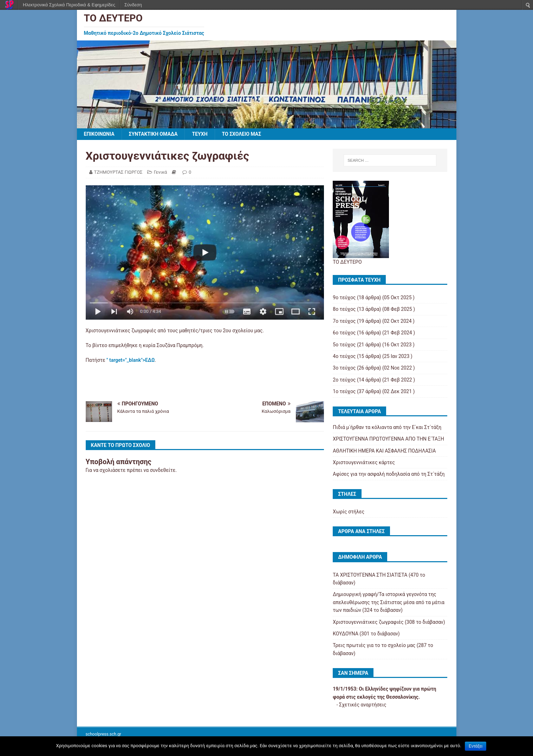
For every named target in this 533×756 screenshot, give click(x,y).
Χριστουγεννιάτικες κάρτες (364, 462)
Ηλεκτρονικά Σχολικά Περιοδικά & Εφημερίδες (69, 5)
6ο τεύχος (344, 333)
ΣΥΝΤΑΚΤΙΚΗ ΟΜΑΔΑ (153, 134)
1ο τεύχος (344, 391)
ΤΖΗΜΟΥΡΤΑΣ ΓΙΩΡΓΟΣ (118, 172)
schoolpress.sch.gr (103, 734)
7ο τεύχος (344, 321)
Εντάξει (476, 746)
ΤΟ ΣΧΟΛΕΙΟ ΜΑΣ (242, 134)
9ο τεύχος (344, 297)
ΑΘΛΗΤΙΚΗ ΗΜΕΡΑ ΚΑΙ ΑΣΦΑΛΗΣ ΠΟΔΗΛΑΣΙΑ (384, 451)
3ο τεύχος (344, 368)
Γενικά (161, 172)
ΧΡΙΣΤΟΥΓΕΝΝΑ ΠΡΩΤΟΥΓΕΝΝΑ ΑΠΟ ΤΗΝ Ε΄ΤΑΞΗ (388, 439)
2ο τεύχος (344, 380)
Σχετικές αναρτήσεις (363, 705)
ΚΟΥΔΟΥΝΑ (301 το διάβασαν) (366, 634)
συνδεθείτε (163, 470)
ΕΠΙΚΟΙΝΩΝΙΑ (99, 134)
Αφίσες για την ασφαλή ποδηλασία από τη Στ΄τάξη (389, 474)
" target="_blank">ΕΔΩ (131, 360)
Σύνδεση (133, 5)
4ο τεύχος (344, 356)
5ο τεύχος (344, 345)
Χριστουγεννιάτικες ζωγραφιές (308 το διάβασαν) (389, 622)
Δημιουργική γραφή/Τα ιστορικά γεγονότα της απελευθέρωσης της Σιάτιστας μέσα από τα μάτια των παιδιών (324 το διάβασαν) (389, 602)
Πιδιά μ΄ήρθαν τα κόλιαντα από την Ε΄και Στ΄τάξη (387, 427)
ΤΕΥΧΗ (200, 134)
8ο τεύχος (344, 309)
